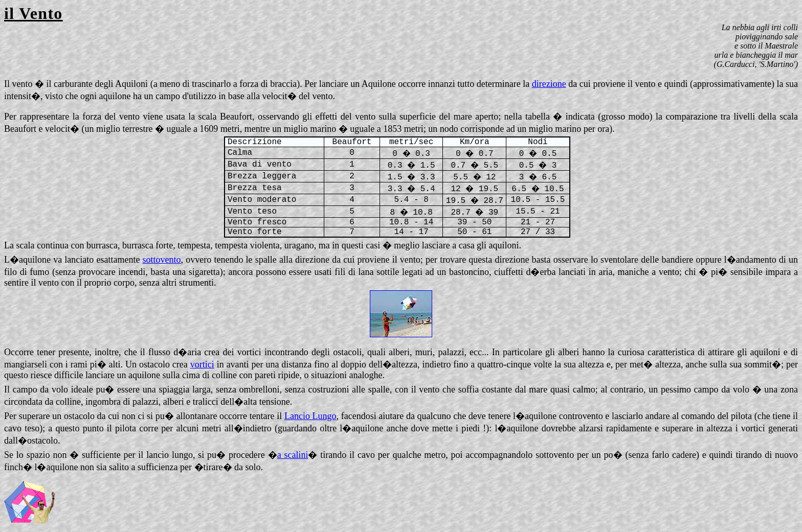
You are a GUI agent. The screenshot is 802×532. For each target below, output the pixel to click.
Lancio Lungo (310, 416)
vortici (202, 364)
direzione (549, 84)
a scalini (293, 455)
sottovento (162, 260)
